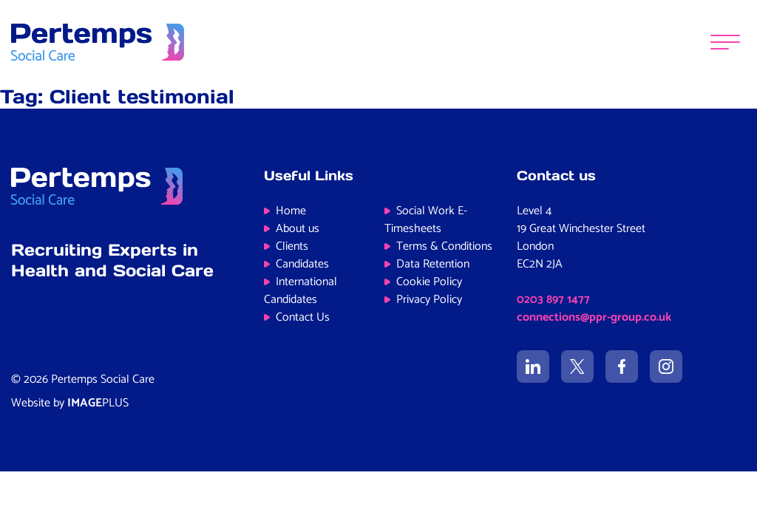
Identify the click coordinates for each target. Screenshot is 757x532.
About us (298, 229)
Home (291, 211)
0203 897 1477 (553, 300)
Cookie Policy (429, 282)
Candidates (302, 264)
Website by (70, 403)
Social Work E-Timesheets (426, 220)
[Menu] (725, 42)
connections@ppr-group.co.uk (594, 317)
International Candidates (301, 291)
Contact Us (303, 317)
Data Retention (433, 264)
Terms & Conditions (444, 246)
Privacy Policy (429, 300)
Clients (292, 246)
